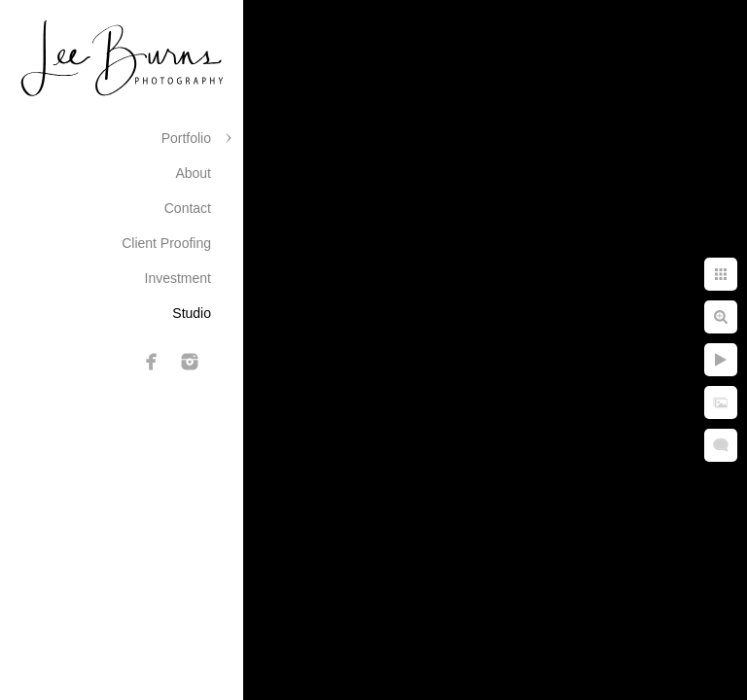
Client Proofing (166, 243)
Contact (188, 208)
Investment (178, 278)
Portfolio (186, 138)
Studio (192, 313)
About (193, 173)
